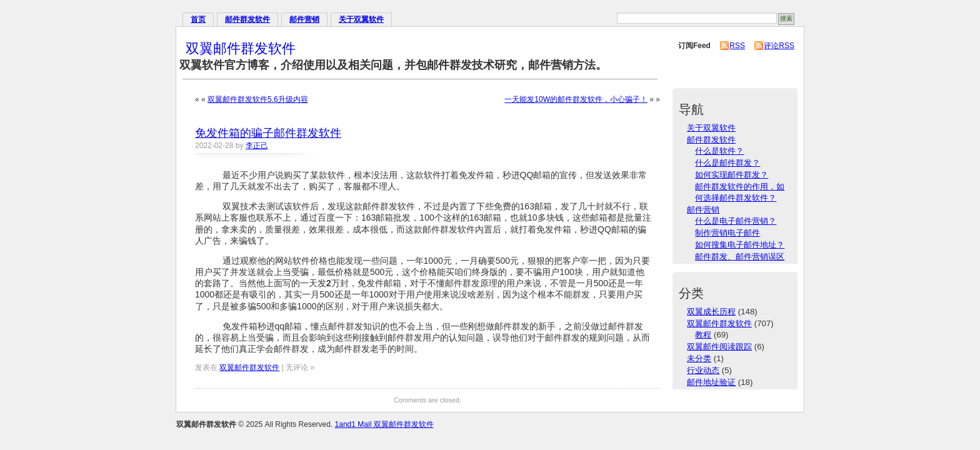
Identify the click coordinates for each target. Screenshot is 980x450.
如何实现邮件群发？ (732, 175)
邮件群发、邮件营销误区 (740, 257)
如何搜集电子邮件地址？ (740, 245)
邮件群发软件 (247, 19)
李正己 (257, 146)
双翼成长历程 (711, 312)
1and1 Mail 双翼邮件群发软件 (384, 424)
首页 (198, 19)
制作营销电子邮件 (727, 233)
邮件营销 (304, 19)
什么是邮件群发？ (727, 163)
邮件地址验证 (711, 382)
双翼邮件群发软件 (241, 48)
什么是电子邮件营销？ (736, 221)
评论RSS (779, 46)
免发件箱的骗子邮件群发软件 (268, 133)
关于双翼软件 (361, 19)
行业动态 (703, 370)
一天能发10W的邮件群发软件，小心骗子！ (576, 99)
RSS (737, 46)
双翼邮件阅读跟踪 (719, 347)
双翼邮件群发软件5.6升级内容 (258, 99)
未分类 (699, 358)
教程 (703, 335)
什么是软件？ (719, 151)
